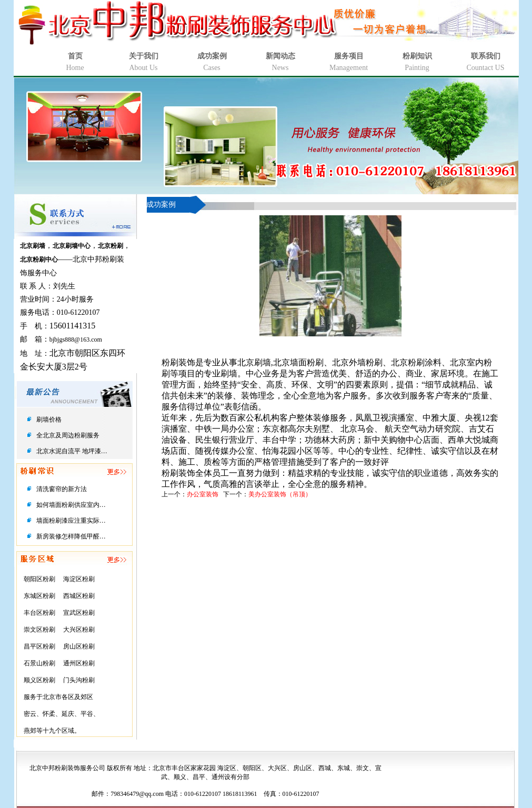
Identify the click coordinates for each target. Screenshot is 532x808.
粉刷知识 (417, 56)
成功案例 (212, 56)
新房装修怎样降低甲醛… (71, 536)
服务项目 (349, 56)
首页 (75, 56)
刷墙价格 (49, 420)
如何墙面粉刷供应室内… (71, 505)
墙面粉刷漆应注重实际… (71, 521)
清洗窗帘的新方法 (62, 489)
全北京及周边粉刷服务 (68, 435)
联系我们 (486, 56)
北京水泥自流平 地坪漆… (72, 451)
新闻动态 (280, 56)
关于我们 (144, 56)
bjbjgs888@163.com (76, 340)
